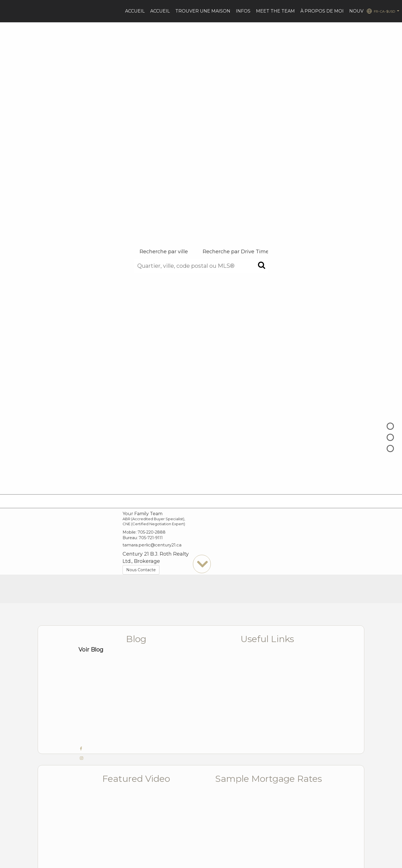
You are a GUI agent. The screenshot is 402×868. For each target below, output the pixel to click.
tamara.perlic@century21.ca (152, 545)
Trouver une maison (203, 11)
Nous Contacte (141, 570)
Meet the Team (275, 11)
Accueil (135, 11)
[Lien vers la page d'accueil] (7, 11)
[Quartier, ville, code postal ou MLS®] (201, 266)
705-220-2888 (152, 532)
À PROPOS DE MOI (322, 11)
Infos (243, 11)
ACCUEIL (160, 11)
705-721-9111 (151, 538)
